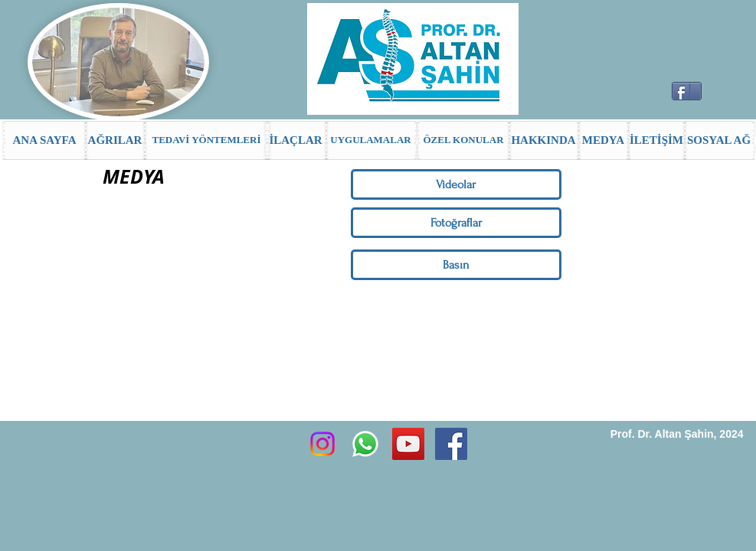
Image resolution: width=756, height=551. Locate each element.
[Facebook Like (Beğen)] (725, 97)
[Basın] (456, 265)
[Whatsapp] (365, 444)
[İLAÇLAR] (296, 140)
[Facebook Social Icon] (451, 444)
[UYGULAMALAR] (371, 140)
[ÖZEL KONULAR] (464, 140)
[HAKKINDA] (544, 140)
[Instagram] (322, 444)
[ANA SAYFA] (45, 140)
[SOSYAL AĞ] (719, 140)
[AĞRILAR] (115, 140)
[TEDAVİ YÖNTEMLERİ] (207, 140)
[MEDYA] (604, 140)
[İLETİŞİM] (657, 140)
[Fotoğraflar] (456, 223)
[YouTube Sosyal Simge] (408, 444)
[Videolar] (456, 184)
